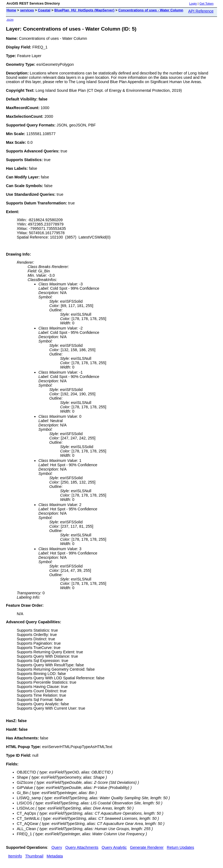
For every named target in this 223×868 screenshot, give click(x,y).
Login (193, 4)
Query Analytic (114, 847)
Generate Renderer (147, 847)
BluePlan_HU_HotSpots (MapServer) (84, 10)
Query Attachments (82, 847)
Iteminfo (15, 856)
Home (11, 10)
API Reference (201, 11)
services (27, 10)
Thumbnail (34, 856)
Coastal (44, 10)
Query (57, 847)
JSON (10, 20)
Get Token (206, 4)
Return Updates (180, 847)
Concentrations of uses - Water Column (151, 10)
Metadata (55, 856)
